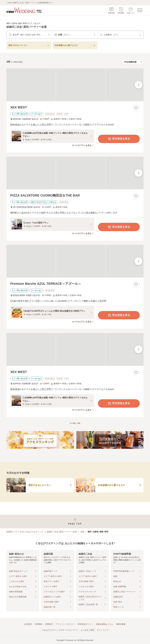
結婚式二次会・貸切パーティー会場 (62, 532)
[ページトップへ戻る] (75, 522)
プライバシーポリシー (65, 624)
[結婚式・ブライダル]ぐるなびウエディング (25, 532)
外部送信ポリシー (85, 624)
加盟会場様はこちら (105, 624)
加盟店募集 (121, 624)
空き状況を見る (119, 139)
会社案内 (28, 624)
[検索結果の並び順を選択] (133, 62)
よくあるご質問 (87, 630)
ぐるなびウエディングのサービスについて (60, 630)
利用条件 (49, 624)
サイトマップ (103, 630)
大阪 (82, 532)
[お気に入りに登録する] (136, 108)
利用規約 (39, 624)
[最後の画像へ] (138, 85)
